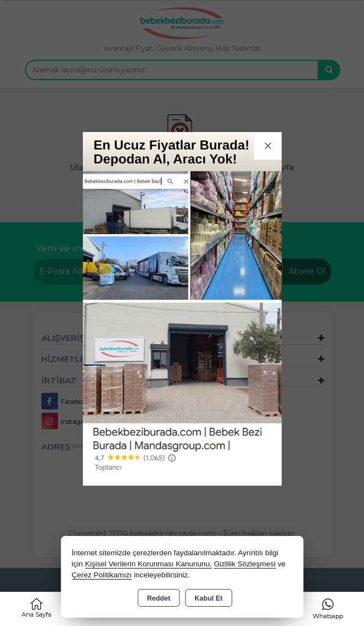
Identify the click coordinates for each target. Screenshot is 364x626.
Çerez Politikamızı (102, 575)
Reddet (159, 598)
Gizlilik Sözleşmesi (245, 564)
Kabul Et (209, 598)
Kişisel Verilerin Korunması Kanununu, (149, 564)
